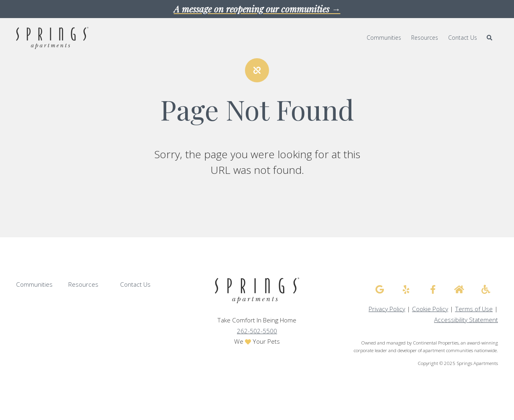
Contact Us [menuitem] (463, 38)
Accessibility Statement (466, 320)
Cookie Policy (430, 309)
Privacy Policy (387, 309)
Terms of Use (474, 309)
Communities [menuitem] (384, 38)
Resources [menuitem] (425, 38)
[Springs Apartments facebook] (433, 290)
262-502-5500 (257, 331)
